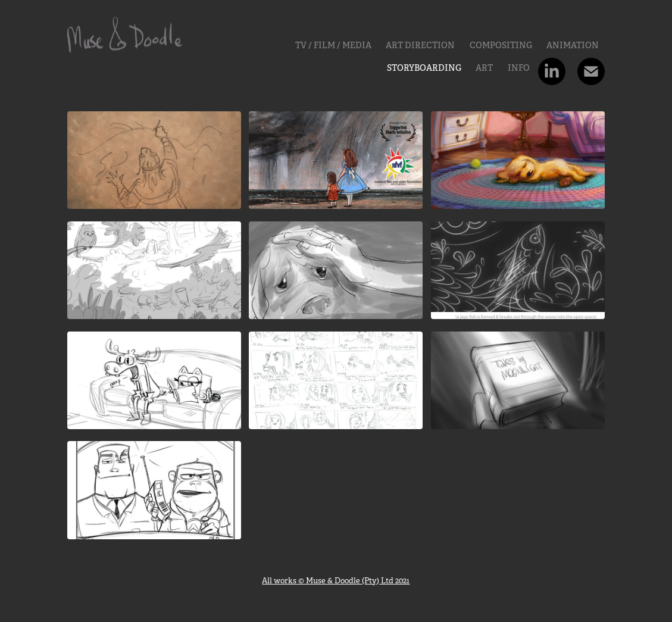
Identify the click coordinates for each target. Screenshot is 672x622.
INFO (519, 68)
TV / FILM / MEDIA (333, 45)
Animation (573, 45)
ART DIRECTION (420, 45)
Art (484, 68)
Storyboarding (424, 68)
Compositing (501, 45)
